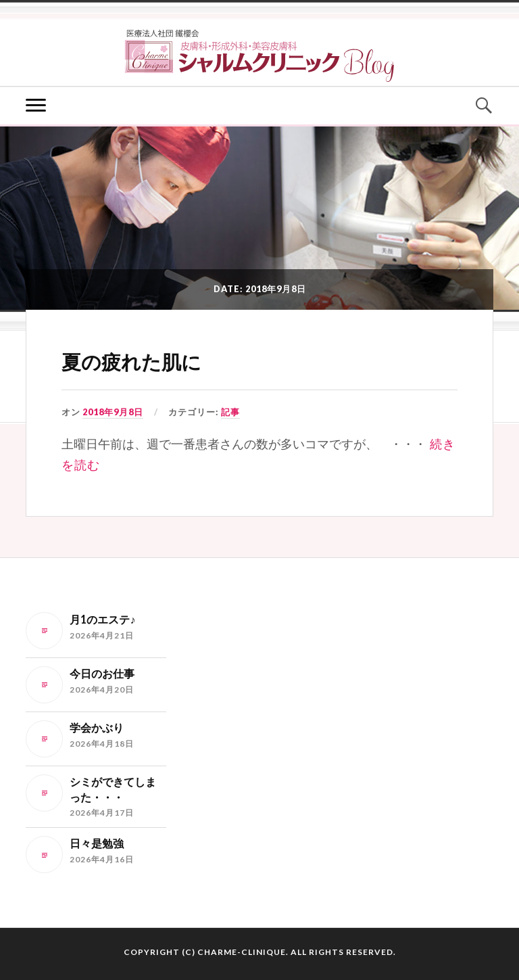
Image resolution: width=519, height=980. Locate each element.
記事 (230, 412)
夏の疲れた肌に (131, 363)
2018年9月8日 (113, 412)
